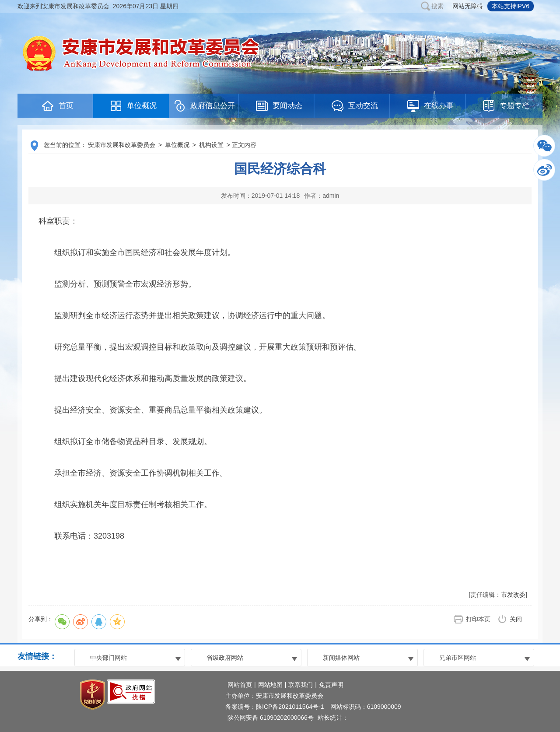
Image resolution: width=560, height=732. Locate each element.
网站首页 (240, 685)
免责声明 (331, 685)
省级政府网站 (225, 658)
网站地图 (270, 685)
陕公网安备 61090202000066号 (271, 718)
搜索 (437, 6)
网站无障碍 (468, 6)
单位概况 (177, 145)
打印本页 (478, 619)
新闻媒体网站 (341, 658)
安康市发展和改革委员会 (122, 145)
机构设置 (211, 145)
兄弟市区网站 (458, 658)
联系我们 (301, 685)
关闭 (516, 619)
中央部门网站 (108, 658)
